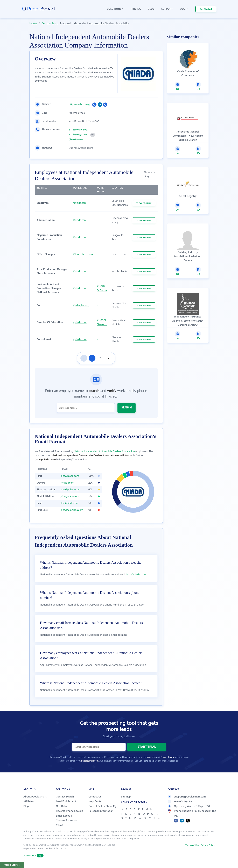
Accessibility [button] (33, 856)
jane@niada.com (70, 476)
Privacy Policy (167, 757)
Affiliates (29, 801)
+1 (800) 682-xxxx (102, 322)
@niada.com (80, 203)
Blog (26, 806)
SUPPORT (167, 9)
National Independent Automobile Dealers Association (104, 451)
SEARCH (127, 408)
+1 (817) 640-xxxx (78, 130)
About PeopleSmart (35, 797)
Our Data (61, 806)
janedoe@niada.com (72, 510)
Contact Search (65, 797)
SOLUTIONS (115, 9)
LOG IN (184, 9)
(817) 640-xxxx (77, 140)
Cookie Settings (12, 865)
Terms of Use (149, 757)
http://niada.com (78, 105)
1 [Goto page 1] (92, 358)
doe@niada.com (69, 503)
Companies (49, 24)
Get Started (206, 9)
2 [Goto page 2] (100, 358)
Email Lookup (64, 816)
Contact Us (95, 797)
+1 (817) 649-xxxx (78, 135)
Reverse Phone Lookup (70, 811)
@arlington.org (81, 305)
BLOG (151, 9)
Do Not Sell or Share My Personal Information (103, 809)
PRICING (136, 9)
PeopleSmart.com (90, 761)
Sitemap (126, 797)
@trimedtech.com (83, 254)
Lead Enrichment (66, 801)
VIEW (144, 203)
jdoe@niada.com (70, 496)
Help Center (95, 801)
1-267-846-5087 (180, 801)
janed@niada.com (70, 490)
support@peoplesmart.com (187, 797)
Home (33, 24)
